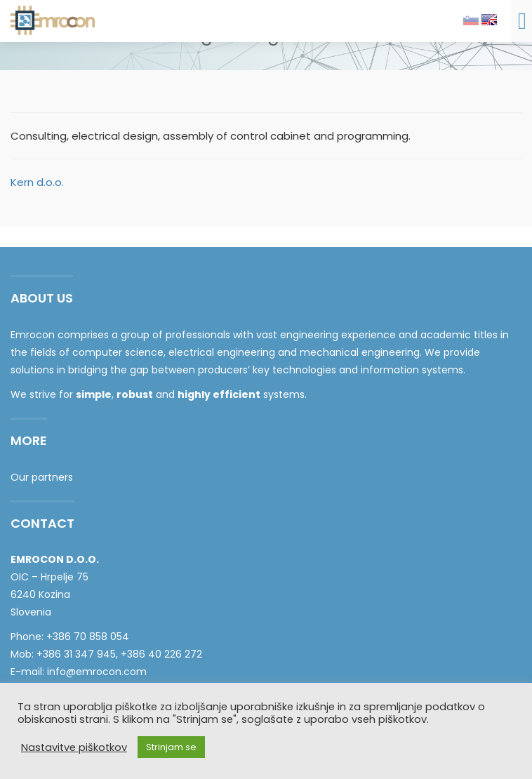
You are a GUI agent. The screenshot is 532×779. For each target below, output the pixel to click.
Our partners (42, 477)
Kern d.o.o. (37, 182)
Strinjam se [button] (171, 747)
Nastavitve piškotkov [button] (74, 747)
